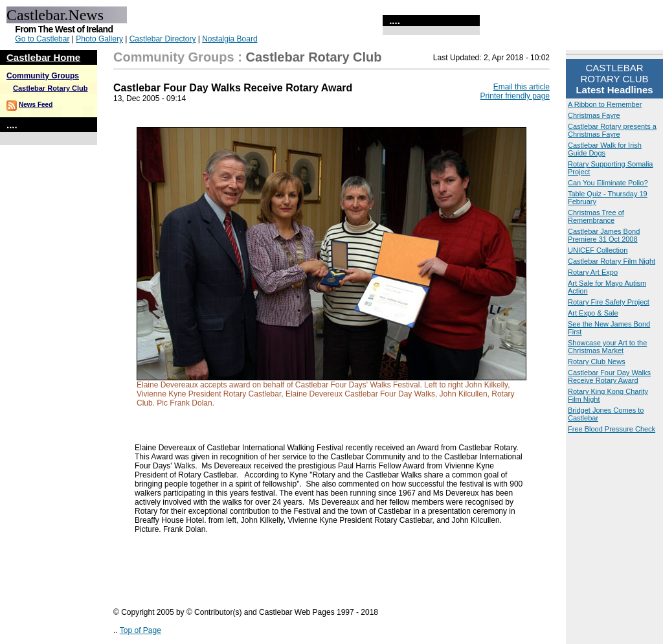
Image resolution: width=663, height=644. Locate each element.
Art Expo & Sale (593, 313)
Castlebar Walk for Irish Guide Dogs (605, 149)
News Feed (36, 105)
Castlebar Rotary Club (51, 88)
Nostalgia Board (230, 39)
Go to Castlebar (42, 39)
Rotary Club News (597, 362)
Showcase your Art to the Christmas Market (607, 347)
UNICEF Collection (598, 250)
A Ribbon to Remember (605, 104)
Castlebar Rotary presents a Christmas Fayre (612, 130)
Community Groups (43, 76)
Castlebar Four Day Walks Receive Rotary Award (609, 376)
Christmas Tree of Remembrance (596, 216)
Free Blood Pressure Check (612, 429)
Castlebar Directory (163, 39)
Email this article (522, 87)
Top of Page (140, 630)
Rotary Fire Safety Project (609, 302)
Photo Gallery (99, 39)
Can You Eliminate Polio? (608, 183)
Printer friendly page (515, 96)
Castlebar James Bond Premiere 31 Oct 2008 (604, 235)
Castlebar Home (43, 57)
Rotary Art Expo (593, 272)
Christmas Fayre (594, 115)
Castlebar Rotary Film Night (612, 261)
